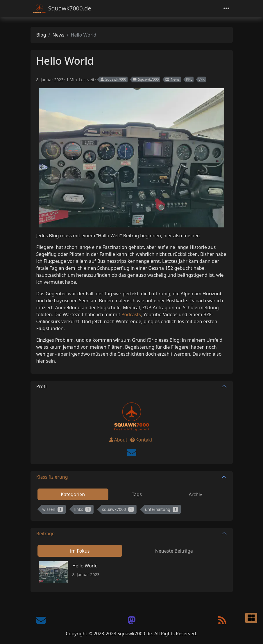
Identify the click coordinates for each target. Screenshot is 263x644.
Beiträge (45, 533)
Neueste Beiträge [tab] (174, 551)
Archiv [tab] (195, 494)
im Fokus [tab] (80, 551)
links (83, 509)
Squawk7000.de (62, 9)
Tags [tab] (137, 494)
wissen (53, 509)
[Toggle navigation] (226, 9)
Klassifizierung (52, 477)
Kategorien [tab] (73, 494)
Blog (41, 35)
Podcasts (131, 314)
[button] (251, 618)
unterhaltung (162, 509)
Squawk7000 (113, 79)
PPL (189, 79)
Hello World (85, 566)
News (59, 35)
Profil (42, 386)
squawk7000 (118, 509)
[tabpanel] (132, 510)
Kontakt (141, 440)
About (118, 440)
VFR (202, 79)
